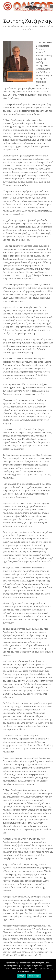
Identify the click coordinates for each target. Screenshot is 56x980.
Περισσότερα (34, 976)
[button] (52, 6)
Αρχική (6, 26)
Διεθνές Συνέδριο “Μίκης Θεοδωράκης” (27, 26)
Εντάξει (21, 976)
